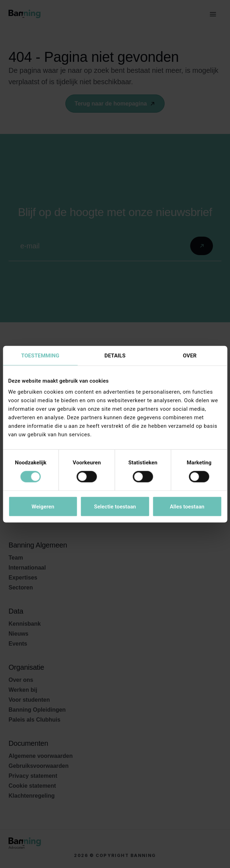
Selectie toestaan (115, 506)
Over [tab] (190, 355)
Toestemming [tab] (40, 355)
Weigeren (43, 506)
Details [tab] (115, 355)
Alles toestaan (187, 506)
